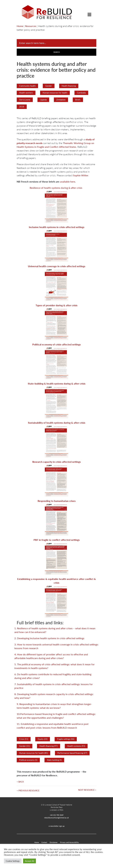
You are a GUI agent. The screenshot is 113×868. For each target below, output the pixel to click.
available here (68, 182)
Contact (44, 842)
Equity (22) (43, 739)
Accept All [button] (29, 861)
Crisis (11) (24, 739)
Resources (31, 26)
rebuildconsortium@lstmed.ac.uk (56, 818)
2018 (22, 107)
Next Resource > (87, 790)
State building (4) (54, 760)
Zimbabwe (61, 100)
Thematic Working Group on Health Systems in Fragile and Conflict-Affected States (55, 145)
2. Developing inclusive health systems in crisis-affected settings (49, 638)
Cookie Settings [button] (13, 861)
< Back (20, 782)
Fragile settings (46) (66, 739)
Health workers (26, 93)
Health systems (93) (76, 746)
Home (20, 26)
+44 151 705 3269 (57, 815)
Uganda (43, 100)
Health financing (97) (49, 746)
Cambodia (81, 93)
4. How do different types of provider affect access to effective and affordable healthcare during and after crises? (51, 656)
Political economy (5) (28, 760)
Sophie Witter (81, 175)
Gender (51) (25, 746)
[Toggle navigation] (89, 12)
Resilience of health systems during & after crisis (56, 188)
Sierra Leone (25, 100)
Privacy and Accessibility (69, 842)
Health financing (69, 86)
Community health (27, 86)
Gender (49, 86)
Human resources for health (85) (33, 753)
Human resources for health (55, 93)
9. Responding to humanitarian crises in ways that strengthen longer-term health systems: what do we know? (54, 706)
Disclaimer (54, 842)
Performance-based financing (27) (72, 753)
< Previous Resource (28, 791)
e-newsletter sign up (57, 826)
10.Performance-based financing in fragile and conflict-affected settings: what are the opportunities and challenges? (56, 716)
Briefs (78, 100)
